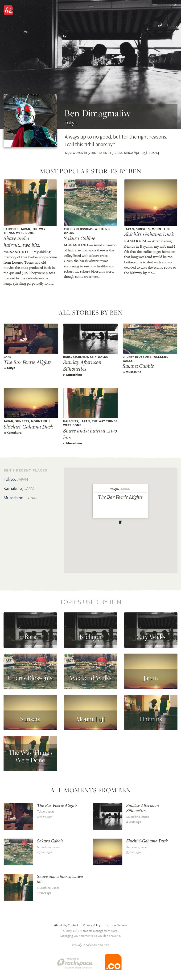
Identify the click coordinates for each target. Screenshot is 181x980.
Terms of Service (116, 925)
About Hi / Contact (66, 925)
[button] (120, 522)
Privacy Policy (92, 925)
